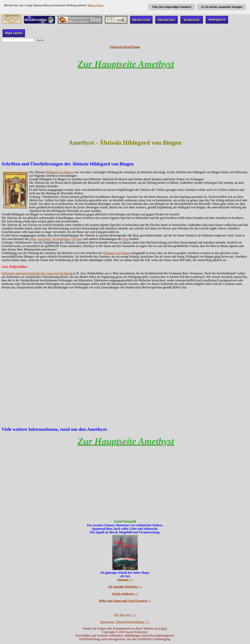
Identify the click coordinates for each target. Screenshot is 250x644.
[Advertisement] (125, 107)
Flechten (77, 239)
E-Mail (163, 628)
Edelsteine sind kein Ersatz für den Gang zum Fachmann (37, 273)
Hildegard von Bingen (59, 172)
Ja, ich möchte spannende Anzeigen (222, 7)
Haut (125, 239)
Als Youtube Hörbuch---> (125, 587)
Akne (33, 239)
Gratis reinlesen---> (125, 594)
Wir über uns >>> (125, 615)
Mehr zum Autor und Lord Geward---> (125, 601)
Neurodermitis (61, 239)
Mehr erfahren (96, 5)
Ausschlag (44, 239)
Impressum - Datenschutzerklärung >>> (125, 622)
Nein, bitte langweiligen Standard (172, 7)
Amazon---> (125, 580)
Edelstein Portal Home (125, 47)
